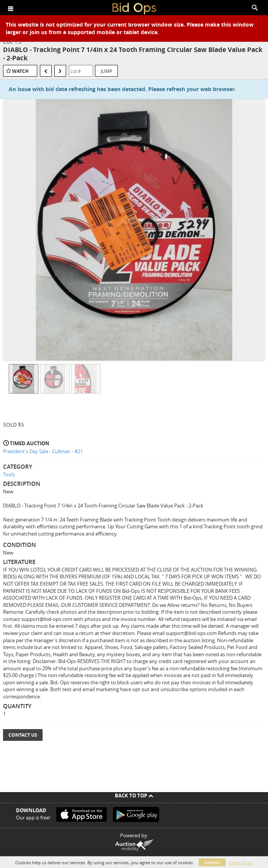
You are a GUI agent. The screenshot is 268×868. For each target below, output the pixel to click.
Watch (20, 71)
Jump (106, 71)
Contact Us (23, 735)
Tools (9, 474)
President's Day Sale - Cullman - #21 (43, 451)
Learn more (240, 862)
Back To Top (134, 796)
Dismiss (212, 862)
